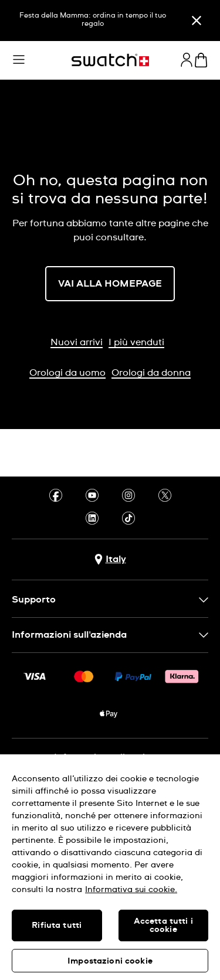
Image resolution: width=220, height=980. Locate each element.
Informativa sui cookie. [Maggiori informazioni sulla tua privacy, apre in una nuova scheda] (131, 890)
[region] (110, 867)
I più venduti (136, 342)
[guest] (187, 60)
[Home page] (110, 60)
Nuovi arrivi (77, 342)
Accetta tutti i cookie (163, 925)
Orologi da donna (151, 373)
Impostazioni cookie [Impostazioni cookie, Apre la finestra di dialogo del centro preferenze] (110, 961)
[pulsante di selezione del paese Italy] (110, 559)
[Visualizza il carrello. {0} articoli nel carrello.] (201, 60)
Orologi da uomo (67, 373)
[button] (19, 60)
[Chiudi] (197, 21)
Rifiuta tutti (57, 925)
